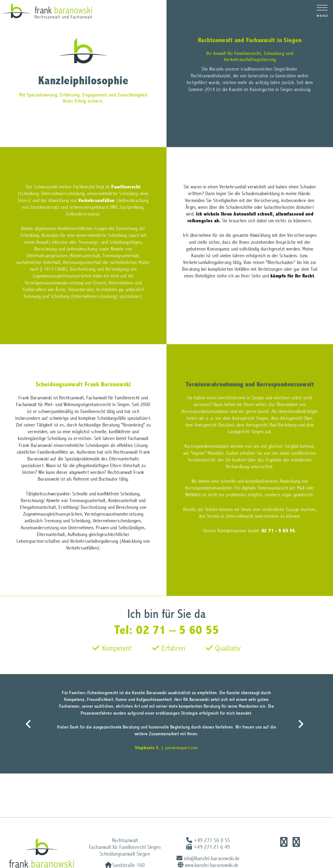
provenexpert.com (182, 748)
